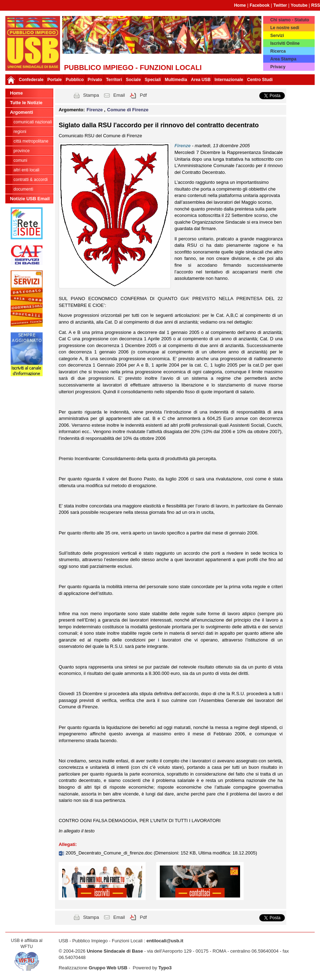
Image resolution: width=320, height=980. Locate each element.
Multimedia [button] (176, 80)
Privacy (278, 67)
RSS (316, 5)
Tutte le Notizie (26, 103)
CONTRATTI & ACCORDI (31, 180)
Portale (55, 80)
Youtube (299, 5)
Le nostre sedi (285, 28)
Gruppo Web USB (108, 968)
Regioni (20, 132)
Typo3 (165, 968)
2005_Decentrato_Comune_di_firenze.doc (110, 853)
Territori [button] (114, 80)
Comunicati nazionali (33, 122)
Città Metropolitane (31, 141)
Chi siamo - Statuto (290, 20)
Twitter (280, 5)
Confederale (31, 80)
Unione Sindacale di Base (115, 951)
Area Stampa (283, 59)
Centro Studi (260, 80)
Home (240, 5)
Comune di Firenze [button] (128, 110)
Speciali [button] (153, 80)
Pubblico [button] (75, 80)
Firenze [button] (95, 110)
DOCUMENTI (23, 189)
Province (21, 151)
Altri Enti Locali (26, 170)
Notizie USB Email (30, 199)
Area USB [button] (201, 80)
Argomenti (21, 112)
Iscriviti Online (285, 43)
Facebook (260, 5)
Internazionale (229, 80)
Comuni (20, 160)
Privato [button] (95, 80)
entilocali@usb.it (165, 941)
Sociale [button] (134, 80)
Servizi (277, 36)
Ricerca (278, 51)
